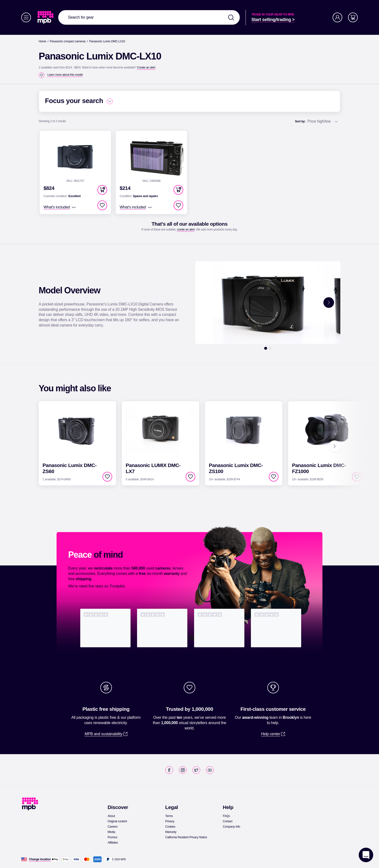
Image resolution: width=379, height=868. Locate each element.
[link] (46, 17)
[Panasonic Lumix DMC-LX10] (107, 41)
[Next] (335, 446)
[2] (270, 348)
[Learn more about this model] (65, 75)
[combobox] (149, 17)
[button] (102, 190)
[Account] (337, 17)
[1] (266, 348)
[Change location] (40, 859)
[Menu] (26, 17)
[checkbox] (42, 75)
